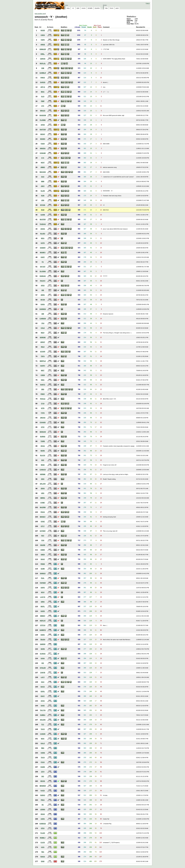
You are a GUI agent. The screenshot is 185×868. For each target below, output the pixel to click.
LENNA (43, 809)
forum (112, 8)
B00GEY (43, 517)
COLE (43, 328)
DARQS (43, 82)
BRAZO (43, 111)
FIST (43, 536)
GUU (43, 177)
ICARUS (43, 654)
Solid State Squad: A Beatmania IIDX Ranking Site (50, 6)
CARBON (43, 319)
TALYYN (43, 710)
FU (43, 262)
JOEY (43, 186)
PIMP (43, 101)
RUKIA (43, 857)
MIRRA (43, 498)
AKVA (43, 701)
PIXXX (43, 512)
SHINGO (43, 573)
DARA (43, 304)
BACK (43, 687)
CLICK (43, 843)
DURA (43, 635)
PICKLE (43, 399)
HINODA (43, 148)
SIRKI (43, 602)
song (68, 8)
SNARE (43, 545)
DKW (43, 861)
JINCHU (43, 418)
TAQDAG (43, 224)
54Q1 (43, 380)
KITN (43, 408)
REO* (43, 333)
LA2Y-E (43, 597)
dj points (97, 8)
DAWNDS (43, 309)
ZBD (43, 389)
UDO (43, 493)
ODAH (43, 814)
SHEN (43, 555)
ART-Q (43, 87)
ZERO (43, 489)
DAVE (43, 706)
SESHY (43, 134)
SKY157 (43, 267)
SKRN (43, 649)
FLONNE (43, 120)
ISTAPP (43, 352)
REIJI (43, 347)
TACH (43, 758)
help (106, 8)
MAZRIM (43, 507)
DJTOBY (43, 531)
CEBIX (43, 550)
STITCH (43, 625)
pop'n (117, 8)
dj (73, 8)
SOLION (43, 720)
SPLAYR (43, 484)
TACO (43, 729)
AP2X (43, 286)
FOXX (43, 762)
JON (43, 200)
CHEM (43, 375)
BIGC (43, 92)
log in (148, 3)
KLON (43, 191)
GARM (43, 215)
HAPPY (43, 366)
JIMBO (43, 167)
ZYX (43, 106)
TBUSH (43, 640)
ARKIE (43, 45)
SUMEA (43, 715)
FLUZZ (43, 833)
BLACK (43, 455)
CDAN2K (43, 422)
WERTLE (43, 361)
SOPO (43, 588)
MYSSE (43, 205)
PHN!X (43, 78)
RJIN (43, 196)
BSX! (43, 739)
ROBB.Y (43, 838)
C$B (43, 68)
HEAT (43, 163)
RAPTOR (43, 130)
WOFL (43, 607)
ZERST (43, 342)
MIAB (43, 465)
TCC (43, 725)
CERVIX (43, 59)
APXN (43, 125)
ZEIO (43, 479)
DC (43, 805)
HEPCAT (43, 621)
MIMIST (43, 616)
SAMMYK (43, 630)
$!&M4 (43, 767)
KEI (43, 663)
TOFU (43, 356)
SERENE (43, 337)
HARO (43, 611)
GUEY (43, 257)
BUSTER (43, 219)
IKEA (43, 238)
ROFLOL (43, 63)
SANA (43, 658)
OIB (43, 290)
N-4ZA (43, 791)
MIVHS (43, 781)
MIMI (43, 181)
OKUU (43, 446)
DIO (43, 776)
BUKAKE (43, 172)
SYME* (43, 503)
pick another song (40, 14)
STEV (43, 828)
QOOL (43, 691)
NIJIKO (43, 795)
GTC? (43, 526)
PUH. (43, 578)
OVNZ (43, 522)
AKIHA (43, 229)
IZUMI (43, 569)
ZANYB (43, 673)
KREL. (43, 54)
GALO (43, 743)
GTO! (43, 427)
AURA (43, 819)
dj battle (90, 8)
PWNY (43, 394)
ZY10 (43, 404)
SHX (43, 460)
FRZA (43, 800)
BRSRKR (43, 786)
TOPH (43, 40)
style (78, 8)
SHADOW (43, 115)
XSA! (43, 682)
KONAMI (43, 153)
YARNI (43, 753)
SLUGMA (43, 271)
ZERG (43, 295)
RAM (43, 210)
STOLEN (43, 668)
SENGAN (43, 432)
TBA (43, 852)
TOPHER (43, 583)
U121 (43, 847)
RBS (43, 748)
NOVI (43, 592)
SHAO (43, 559)
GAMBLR (43, 73)
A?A (43, 158)
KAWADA (43, 824)
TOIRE (43, 441)
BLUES (43, 234)
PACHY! (43, 281)
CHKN (43, 35)
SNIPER (43, 644)
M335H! (43, 139)
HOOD (43, 30)
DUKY (43, 696)
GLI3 (43, 97)
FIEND (43, 564)
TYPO (43, 413)
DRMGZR (43, 49)
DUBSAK (43, 276)
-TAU (43, 323)
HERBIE (43, 474)
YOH (43, 540)
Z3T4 (43, 772)
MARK (43, 451)
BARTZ (43, 385)
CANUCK (43, 470)
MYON (43, 300)
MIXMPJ (43, 253)
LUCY (43, 677)
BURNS (43, 437)
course (83, 8)
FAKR (43, 144)
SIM (43, 314)
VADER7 (43, 248)
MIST (43, 371)
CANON (43, 734)
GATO (43, 243)
